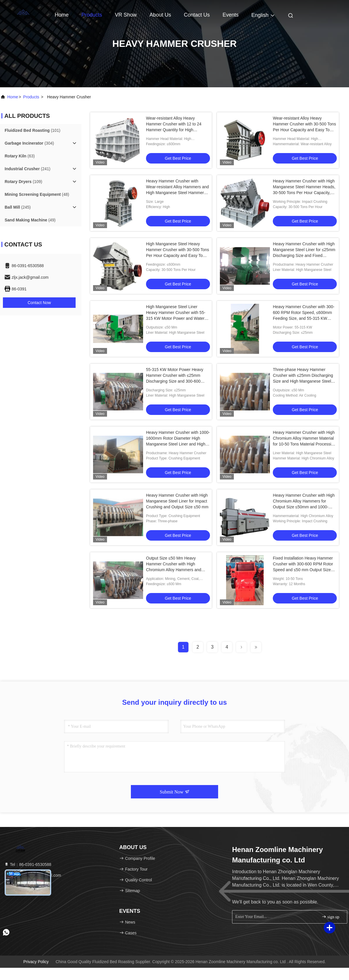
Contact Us (197, 15)
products (31, 97)
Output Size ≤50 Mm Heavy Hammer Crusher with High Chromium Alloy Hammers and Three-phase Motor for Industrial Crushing (175, 570)
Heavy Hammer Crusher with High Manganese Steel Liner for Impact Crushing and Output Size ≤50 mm (177, 501)
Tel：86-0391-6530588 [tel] (28, 864)
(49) (30, 220)
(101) (32, 130)
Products (92, 15)
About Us (160, 15)
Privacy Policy (36, 962)
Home (62, 15)
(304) (29, 143)
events (230, 15)
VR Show (126, 15)
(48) (37, 194)
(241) (27, 169)
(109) (23, 182)
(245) (18, 207)
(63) (20, 156)
